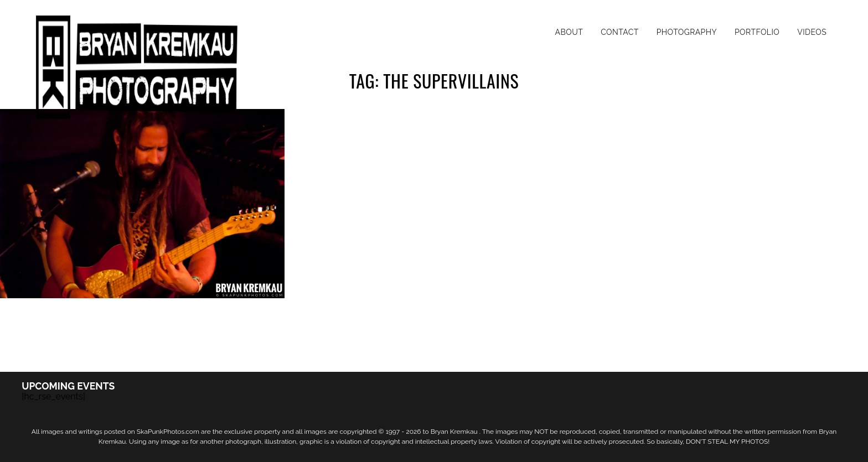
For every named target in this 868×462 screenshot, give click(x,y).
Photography (687, 32)
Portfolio (757, 32)
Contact (620, 32)
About (569, 32)
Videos (812, 32)
